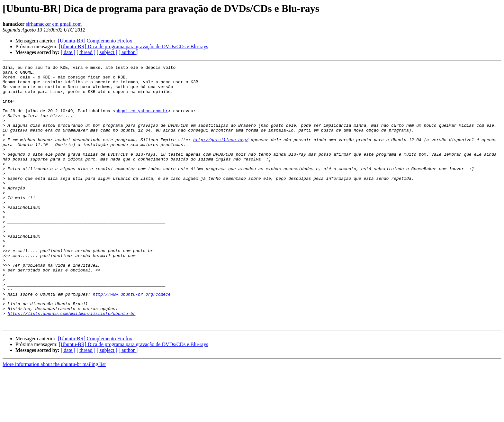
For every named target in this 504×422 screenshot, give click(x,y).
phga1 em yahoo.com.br (142, 120)
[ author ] (128, 52)
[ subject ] (107, 52)
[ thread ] (86, 52)
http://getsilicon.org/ (221, 155)
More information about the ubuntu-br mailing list (54, 416)
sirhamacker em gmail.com (54, 24)
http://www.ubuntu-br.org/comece (132, 340)
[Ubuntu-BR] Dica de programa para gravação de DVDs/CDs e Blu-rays (133, 46)
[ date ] (68, 52)
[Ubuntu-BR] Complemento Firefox (95, 41)
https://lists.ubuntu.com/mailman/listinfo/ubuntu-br (72, 363)
